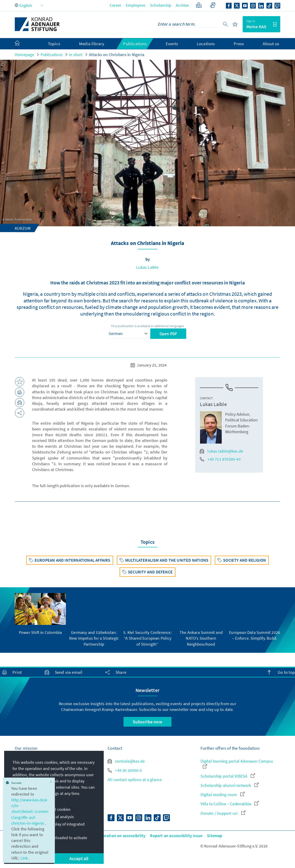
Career (115, 5)
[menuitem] (22, 44)
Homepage (25, 55)
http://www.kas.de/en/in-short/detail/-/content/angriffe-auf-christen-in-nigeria (30, 811)
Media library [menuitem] (92, 44)
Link (25, 858)
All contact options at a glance (135, 780)
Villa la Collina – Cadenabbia (230, 804)
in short (76, 55)
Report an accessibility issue (176, 836)
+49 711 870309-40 (220, 459)
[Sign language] (213, 5)
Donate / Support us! (223, 813)
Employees (136, 5)
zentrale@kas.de (126, 761)
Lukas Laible (147, 267)
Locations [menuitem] (206, 44)
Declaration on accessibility (120, 836)
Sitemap (215, 836)
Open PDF (168, 334)
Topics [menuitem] (54, 44)
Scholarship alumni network (229, 785)
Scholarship (161, 5)
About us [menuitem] (271, 44)
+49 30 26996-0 (125, 770)
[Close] (51, 782)
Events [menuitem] (172, 44)
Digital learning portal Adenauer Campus (237, 763)
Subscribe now (147, 722)
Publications (52, 55)
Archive (182, 5)
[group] (40, 614)
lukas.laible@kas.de (221, 451)
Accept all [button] (79, 858)
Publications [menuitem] (135, 44)
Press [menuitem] (239, 44)
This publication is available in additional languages (147, 326)
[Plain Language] (199, 5)
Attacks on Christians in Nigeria (117, 55)
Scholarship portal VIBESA (228, 776)
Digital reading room (222, 795)
